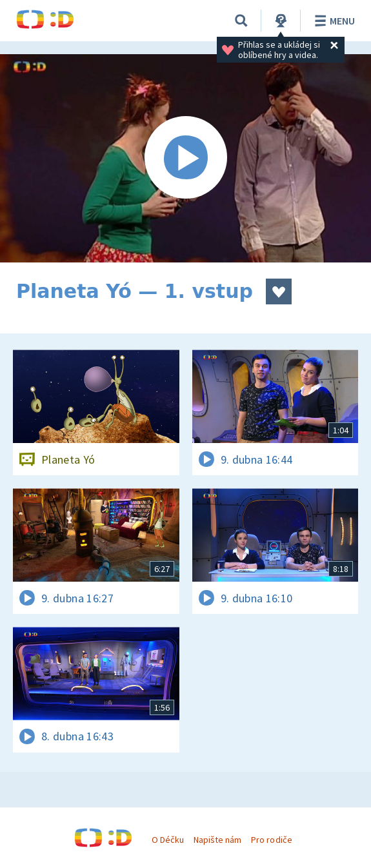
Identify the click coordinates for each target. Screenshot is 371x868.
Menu (333, 21)
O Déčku (168, 840)
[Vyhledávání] (241, 21)
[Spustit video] (185, 158)
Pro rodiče (271, 840)
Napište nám (217, 840)
